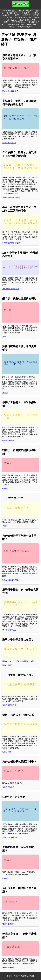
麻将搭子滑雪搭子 (26, 11)
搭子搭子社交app (19, 22)
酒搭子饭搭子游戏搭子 (11, 197)
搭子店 (5, 337)
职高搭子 (26, 13)
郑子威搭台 (12, 20)
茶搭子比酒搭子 (8, 924)
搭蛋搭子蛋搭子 (13, 13)
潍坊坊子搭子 (8, 665)
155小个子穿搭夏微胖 (11, 289)
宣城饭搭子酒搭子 (9, 143)
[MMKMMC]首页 (9, 11)
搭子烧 (5, 393)
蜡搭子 (5, 488)
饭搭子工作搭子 (8, 441)
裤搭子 (6, 22)
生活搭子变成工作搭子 (28, 20)
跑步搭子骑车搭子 (25, 27)
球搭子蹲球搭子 (8, 967)
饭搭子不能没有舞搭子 (11, 580)
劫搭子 (12, 27)
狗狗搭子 (16, 15)
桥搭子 (5, 878)
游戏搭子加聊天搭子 (10, 91)
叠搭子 (9, 18)
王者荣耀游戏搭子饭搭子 (12, 243)
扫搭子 (5, 526)
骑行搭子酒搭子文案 (16, 24)
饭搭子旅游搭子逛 (9, 705)
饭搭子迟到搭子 (8, 787)
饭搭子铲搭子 (8, 752)
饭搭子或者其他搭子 (23, 18)
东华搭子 (27, 15)
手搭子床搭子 (33, 24)
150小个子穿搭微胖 (10, 837)
